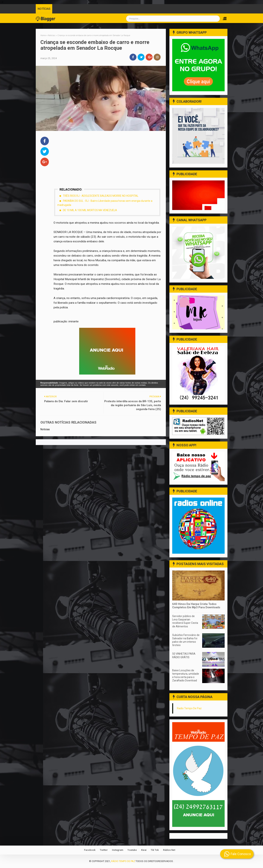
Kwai (144, 850)
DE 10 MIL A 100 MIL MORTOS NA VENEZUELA (90, 210)
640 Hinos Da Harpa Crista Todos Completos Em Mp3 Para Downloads (196, 606)
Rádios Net (169, 850)
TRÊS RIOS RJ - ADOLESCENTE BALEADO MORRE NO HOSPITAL (101, 196)
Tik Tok (155, 850)
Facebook (90, 850)
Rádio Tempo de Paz (123, 861)
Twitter (104, 850)
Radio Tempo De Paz (189, 708)
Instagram (118, 850)
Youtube (132, 850)
